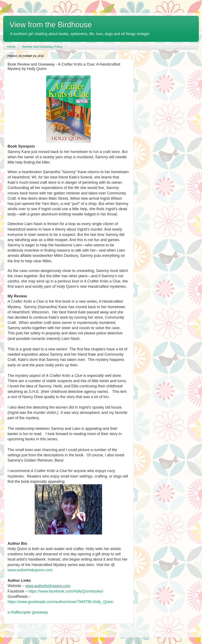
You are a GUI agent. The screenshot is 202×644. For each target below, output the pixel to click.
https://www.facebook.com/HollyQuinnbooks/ (66, 591)
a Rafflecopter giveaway (28, 612)
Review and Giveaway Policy (42, 47)
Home (11, 47)
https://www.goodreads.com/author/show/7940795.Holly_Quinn (61, 602)
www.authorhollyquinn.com (30, 570)
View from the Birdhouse (51, 25)
